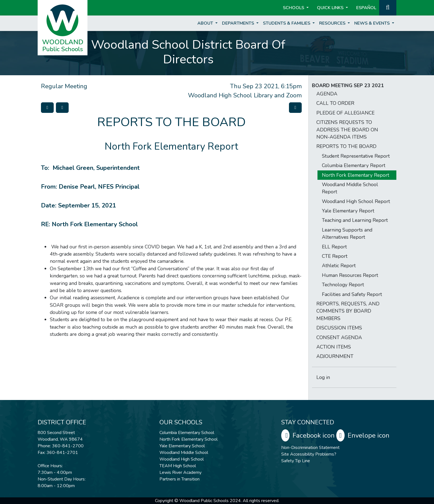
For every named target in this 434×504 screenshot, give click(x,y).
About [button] (206, 23)
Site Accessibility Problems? (309, 454)
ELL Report (334, 247)
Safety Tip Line (296, 461)
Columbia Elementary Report (354, 165)
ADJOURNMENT (335, 356)
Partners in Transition (179, 479)
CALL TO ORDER (335, 103)
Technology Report (343, 285)
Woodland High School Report (356, 201)
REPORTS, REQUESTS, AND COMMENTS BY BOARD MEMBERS (348, 311)
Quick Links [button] (331, 8)
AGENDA (327, 94)
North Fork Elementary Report (356, 175)
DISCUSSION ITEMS (339, 328)
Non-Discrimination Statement (310, 448)
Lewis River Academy (180, 472)
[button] (388, 7)
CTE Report (335, 256)
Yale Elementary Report (348, 211)
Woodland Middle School (184, 453)
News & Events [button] (373, 23)
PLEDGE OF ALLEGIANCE (345, 113)
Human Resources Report (350, 275)
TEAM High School (178, 466)
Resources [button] (333, 23)
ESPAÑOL (366, 8)
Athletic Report (339, 266)
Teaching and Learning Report (355, 220)
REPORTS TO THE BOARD (346, 146)
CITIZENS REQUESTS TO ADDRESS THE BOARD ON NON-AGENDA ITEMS (347, 130)
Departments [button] (239, 23)
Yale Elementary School (182, 446)
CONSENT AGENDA (339, 337)
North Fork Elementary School (188, 439)
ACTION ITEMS (334, 347)
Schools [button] (294, 8)
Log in (323, 377)
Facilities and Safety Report (352, 294)
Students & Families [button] (287, 23)
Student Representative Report (356, 156)
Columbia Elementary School (187, 433)
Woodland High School (182, 459)
